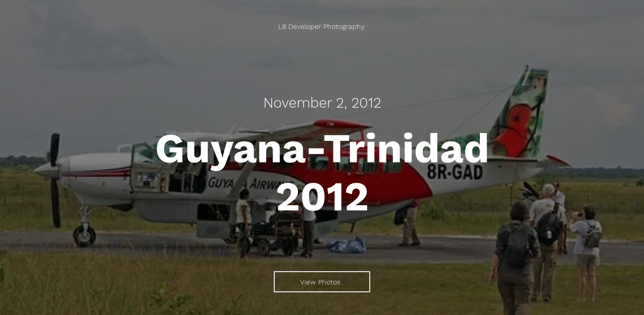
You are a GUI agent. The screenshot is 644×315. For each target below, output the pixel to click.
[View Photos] (322, 282)
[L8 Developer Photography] (322, 26)
